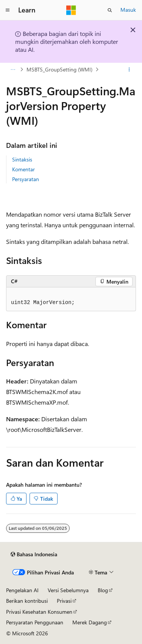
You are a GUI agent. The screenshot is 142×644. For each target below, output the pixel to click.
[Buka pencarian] (110, 10)
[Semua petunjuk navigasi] (13, 70)
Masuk (128, 10)
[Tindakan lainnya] (129, 70)
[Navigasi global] (8, 10)
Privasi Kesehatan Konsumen (39, 612)
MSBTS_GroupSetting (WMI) (59, 69)
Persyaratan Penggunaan (35, 622)
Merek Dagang (90, 622)
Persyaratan (26, 179)
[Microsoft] (71, 10)
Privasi (64, 601)
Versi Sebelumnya (68, 590)
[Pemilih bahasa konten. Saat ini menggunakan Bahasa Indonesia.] (34, 554)
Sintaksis (22, 159)
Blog (103, 590)
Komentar (23, 169)
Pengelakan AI (22, 590)
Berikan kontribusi (27, 601)
